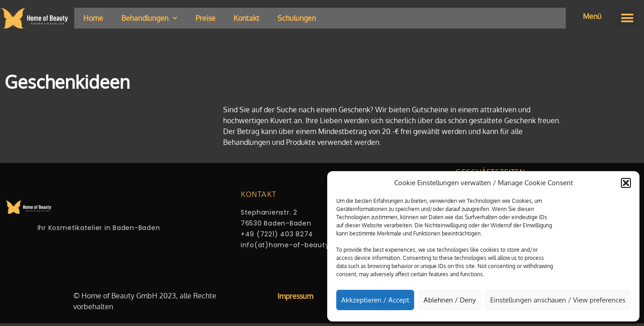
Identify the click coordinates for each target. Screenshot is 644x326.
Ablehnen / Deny (450, 300)
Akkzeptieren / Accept (375, 300)
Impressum (295, 296)
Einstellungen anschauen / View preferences (558, 300)
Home (93, 18)
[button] (626, 183)
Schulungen (297, 18)
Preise (205, 18)
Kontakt (246, 18)
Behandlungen (149, 18)
